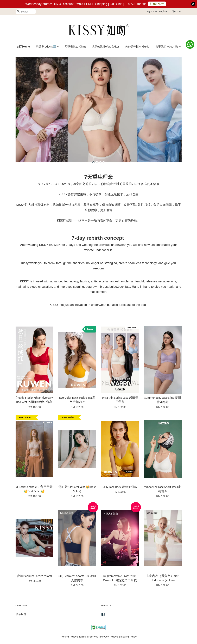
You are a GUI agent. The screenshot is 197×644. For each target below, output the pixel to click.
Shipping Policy (128, 637)
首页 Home (23, 47)
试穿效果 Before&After (105, 47)
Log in (149, 11)
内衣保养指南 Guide (137, 47)
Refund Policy (68, 637)
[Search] (26, 12)
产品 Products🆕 (47, 47)
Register (163, 11)
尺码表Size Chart (75, 47)
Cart (179, 11)
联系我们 (21, 614)
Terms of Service (88, 637)
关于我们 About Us (168, 47)
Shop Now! (157, 4)
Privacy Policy (108, 637)
